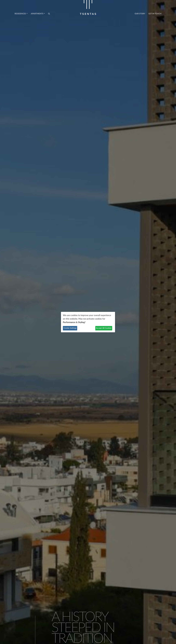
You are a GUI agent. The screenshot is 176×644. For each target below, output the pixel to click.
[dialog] (88, 322)
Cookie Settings (70, 328)
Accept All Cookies (104, 328)
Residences (20, 14)
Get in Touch (155, 14)
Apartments (37, 14)
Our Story (140, 14)
